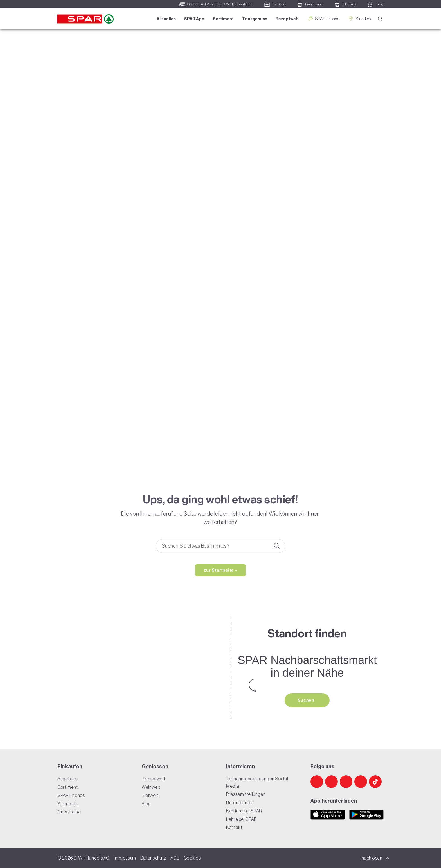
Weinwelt (151, 787)
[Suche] (380, 19)
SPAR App (194, 19)
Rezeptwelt (287, 19)
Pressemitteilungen (246, 794)
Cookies (192, 858)
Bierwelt (150, 796)
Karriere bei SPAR (244, 811)
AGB (175, 858)
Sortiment (223, 19)
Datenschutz (153, 858)
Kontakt (234, 828)
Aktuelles (166, 19)
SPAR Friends (323, 19)
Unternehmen (240, 803)
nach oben (375, 858)
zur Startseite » (221, 570)
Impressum (125, 858)
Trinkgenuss (254, 19)
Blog (146, 804)
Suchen (307, 701)
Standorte (360, 19)
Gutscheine (69, 812)
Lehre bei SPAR (242, 819)
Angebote (67, 779)
